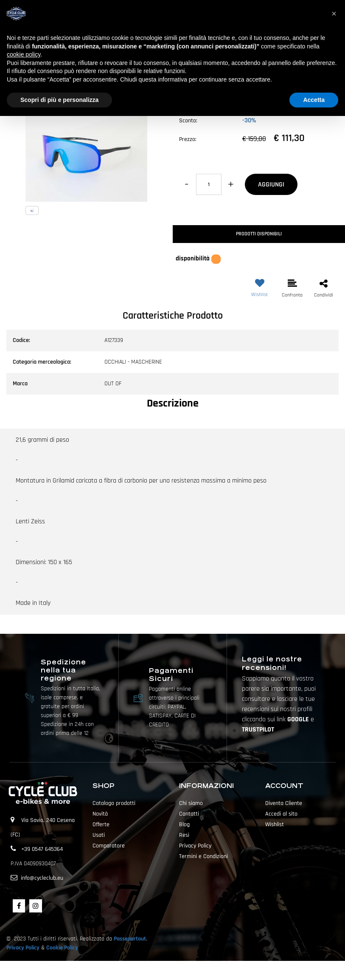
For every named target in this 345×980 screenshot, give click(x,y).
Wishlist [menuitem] (275, 825)
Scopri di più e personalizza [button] (59, 100)
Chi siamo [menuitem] (191, 803)
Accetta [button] (314, 100)
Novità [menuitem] (100, 814)
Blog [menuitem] (184, 825)
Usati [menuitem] (99, 835)
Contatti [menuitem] (189, 814)
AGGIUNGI (271, 185)
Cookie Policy (62, 948)
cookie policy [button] (24, 54)
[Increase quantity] (231, 184)
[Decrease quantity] (187, 184)
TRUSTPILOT (258, 730)
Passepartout (130, 939)
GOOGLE (299, 719)
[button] (86, 141)
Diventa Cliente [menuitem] (284, 803)
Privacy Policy (23, 948)
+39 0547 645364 (42, 849)
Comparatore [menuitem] (109, 846)
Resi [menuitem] (184, 835)
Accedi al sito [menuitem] (281, 814)
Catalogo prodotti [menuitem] (114, 803)
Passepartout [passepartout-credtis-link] (188, 970)
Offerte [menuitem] (101, 825)
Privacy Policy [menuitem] (195, 846)
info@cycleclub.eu (42, 878)
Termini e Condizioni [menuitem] (203, 856)
